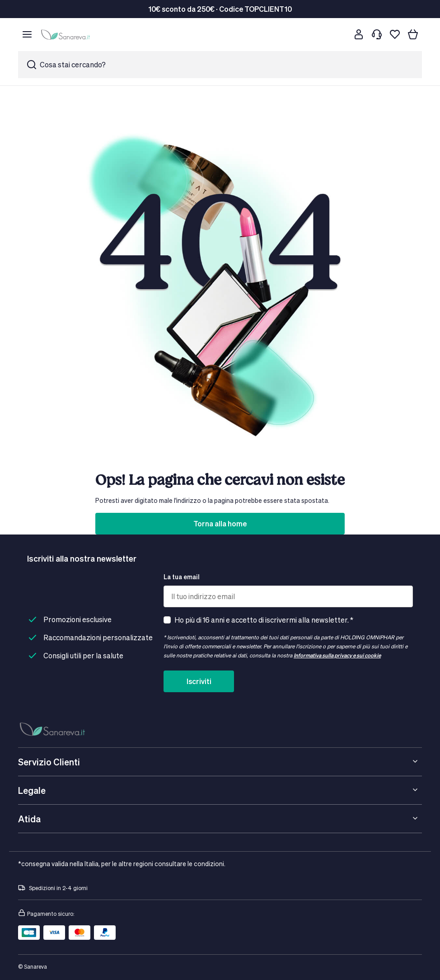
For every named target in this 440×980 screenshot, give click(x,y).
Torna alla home (220, 523)
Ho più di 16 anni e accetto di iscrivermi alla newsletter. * (264, 620)
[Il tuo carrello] (413, 34)
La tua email (182, 577)
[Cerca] (341, 34)
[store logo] (67, 34)
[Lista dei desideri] (395, 34)
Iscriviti (199, 681)
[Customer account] (359, 34)
